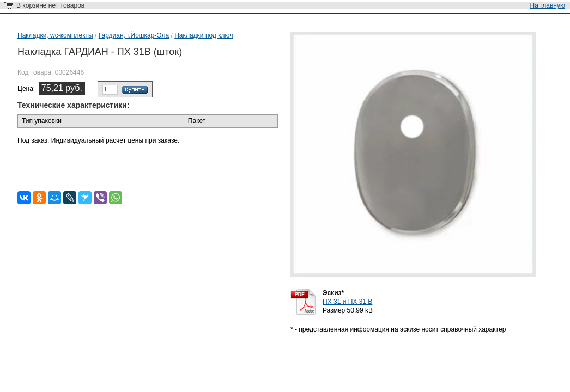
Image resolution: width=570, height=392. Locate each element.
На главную (548, 5)
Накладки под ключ (204, 35)
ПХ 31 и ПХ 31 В (347, 302)
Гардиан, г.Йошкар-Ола (134, 35)
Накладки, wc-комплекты (55, 35)
